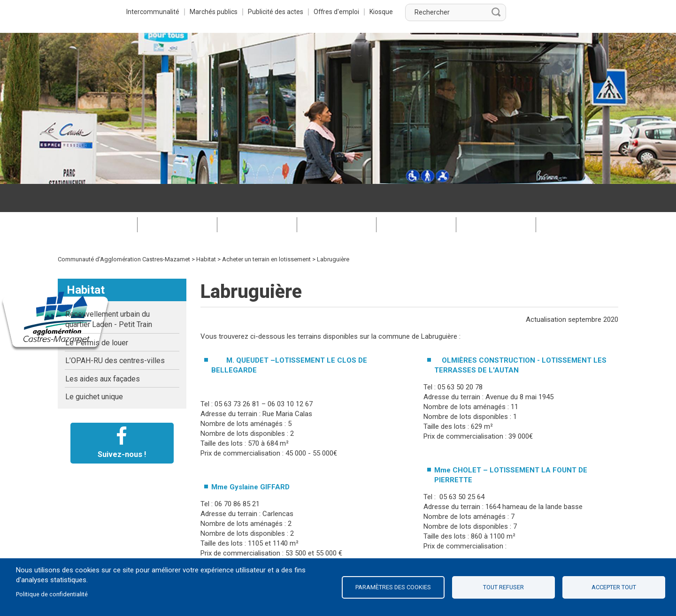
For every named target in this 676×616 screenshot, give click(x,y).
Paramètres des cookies (393, 587)
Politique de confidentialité (52, 594)
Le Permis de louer (97, 315)
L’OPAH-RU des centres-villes (115, 332)
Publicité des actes (384, 12)
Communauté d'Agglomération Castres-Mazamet (124, 231)
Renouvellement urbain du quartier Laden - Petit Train (109, 291)
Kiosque (493, 12)
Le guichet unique (94, 369)
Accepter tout (614, 587)
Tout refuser (503, 587)
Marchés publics (320, 12)
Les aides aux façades (103, 351)
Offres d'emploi (447, 12)
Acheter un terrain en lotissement (266, 231)
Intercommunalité (258, 12)
